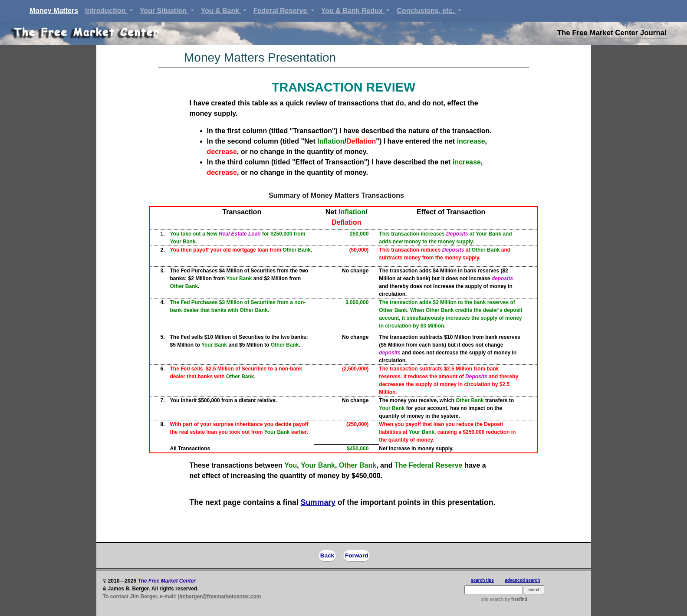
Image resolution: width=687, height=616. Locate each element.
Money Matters (56, 10)
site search (493, 599)
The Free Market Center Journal (612, 33)
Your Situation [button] (164, 11)
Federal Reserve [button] (281, 11)
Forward (357, 555)
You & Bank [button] (221, 11)
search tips (482, 580)
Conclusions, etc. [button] (426, 11)
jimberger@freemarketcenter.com (219, 596)
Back (327, 555)
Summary (318, 502)
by (516, 599)
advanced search (522, 580)
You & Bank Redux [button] (353, 11)
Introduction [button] (106, 11)
